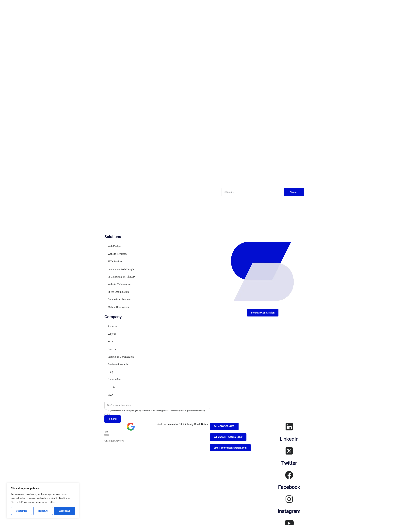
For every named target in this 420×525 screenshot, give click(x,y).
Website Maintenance (119, 284)
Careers (112, 349)
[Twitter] (289, 451)
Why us (112, 334)
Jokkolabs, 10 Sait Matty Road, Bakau (188, 424)
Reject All (43, 511)
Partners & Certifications (121, 357)
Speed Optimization (118, 292)
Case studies (114, 379)
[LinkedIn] (289, 427)
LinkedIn (289, 439)
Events (111, 387)
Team (111, 341)
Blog (110, 372)
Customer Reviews (114, 441)
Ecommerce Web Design (121, 269)
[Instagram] (289, 499)
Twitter (289, 463)
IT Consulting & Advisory (122, 277)
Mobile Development (119, 307)
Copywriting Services (119, 299)
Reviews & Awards (118, 364)
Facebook (289, 487)
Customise (22, 511)
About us (113, 326)
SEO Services (115, 261)
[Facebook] (289, 475)
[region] (43, 501)
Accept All (65, 511)
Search (294, 192)
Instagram (289, 511)
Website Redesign (117, 254)
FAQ (110, 395)
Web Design (114, 246)
